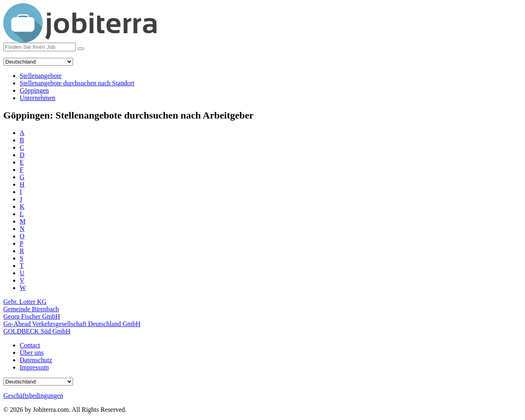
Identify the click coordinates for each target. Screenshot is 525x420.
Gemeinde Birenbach (31, 309)
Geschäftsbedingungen (33, 396)
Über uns (32, 353)
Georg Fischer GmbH (32, 316)
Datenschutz (36, 360)
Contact (30, 345)
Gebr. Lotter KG (25, 302)
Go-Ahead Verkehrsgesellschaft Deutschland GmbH (72, 324)
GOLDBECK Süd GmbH (37, 331)
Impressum (34, 367)
